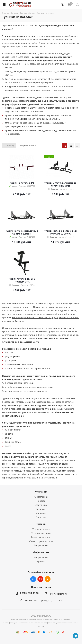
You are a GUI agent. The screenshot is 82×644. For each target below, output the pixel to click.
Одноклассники (48, 579)
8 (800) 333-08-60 (29, 593)
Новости (41, 501)
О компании (41, 497)
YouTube (40, 579)
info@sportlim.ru (58, 594)
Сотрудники (41, 505)
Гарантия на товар (41, 537)
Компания (41, 492)
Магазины (41, 513)
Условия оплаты (41, 529)
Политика (41, 517)
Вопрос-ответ (41, 545)
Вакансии (41, 509)
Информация (41, 552)
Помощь (41, 524)
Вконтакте (33, 579)
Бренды (41, 561)
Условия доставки (41, 533)
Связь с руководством (41, 541)
